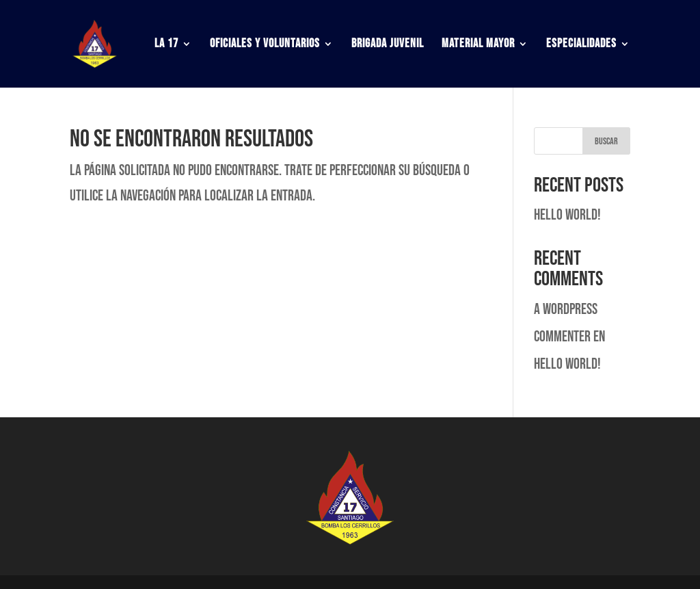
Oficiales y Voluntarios (265, 45)
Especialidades (581, 45)
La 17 (166, 45)
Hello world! (567, 215)
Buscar (606, 141)
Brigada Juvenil (388, 45)
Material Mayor (478, 45)
